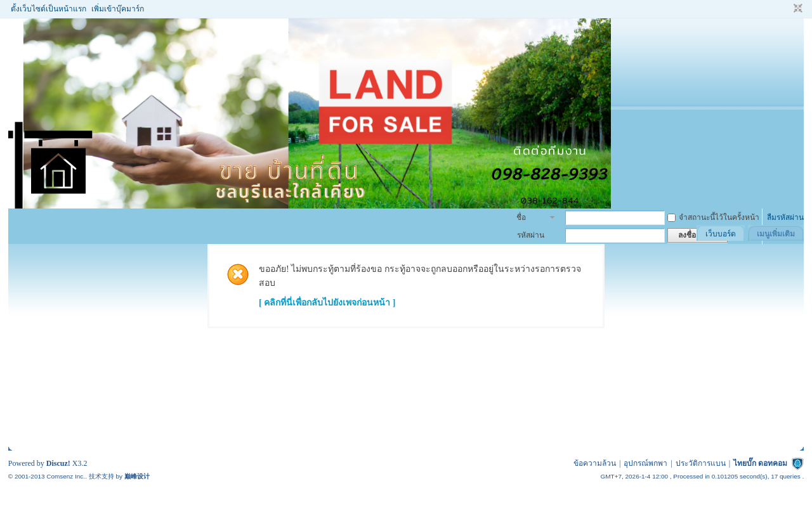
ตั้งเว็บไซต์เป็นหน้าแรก (49, 9)
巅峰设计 (137, 476)
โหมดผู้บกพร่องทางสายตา (786, 9)
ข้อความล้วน (595, 463)
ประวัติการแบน (701, 463)
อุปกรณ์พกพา (645, 463)
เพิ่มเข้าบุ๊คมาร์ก (118, 9)
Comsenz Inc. (66, 476)
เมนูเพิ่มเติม (776, 234)
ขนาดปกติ (796, 9)
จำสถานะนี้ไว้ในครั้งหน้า (713, 217)
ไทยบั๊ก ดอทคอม (760, 463)
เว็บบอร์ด (721, 234)
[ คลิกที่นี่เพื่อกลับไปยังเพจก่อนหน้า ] (327, 303)
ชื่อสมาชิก (528, 219)
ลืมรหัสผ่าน (785, 217)
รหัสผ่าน (531, 235)
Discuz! (58, 463)
